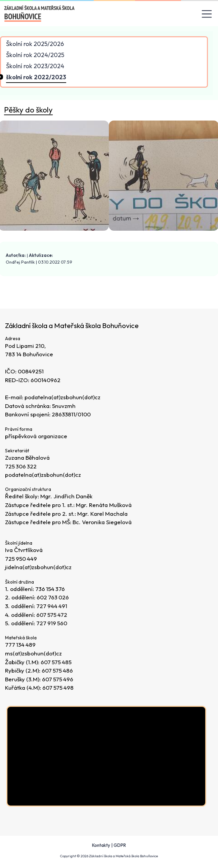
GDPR (120, 845)
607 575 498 (58, 688)
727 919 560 (52, 623)
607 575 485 (56, 662)
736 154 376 (50, 589)
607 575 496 (58, 679)
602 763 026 (53, 598)
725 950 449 (21, 559)
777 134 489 (21, 645)
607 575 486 (58, 670)
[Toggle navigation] (207, 14)
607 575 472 (52, 615)
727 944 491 (52, 606)
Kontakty (101, 845)
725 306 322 (21, 466)
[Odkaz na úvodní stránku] (40, 13)
